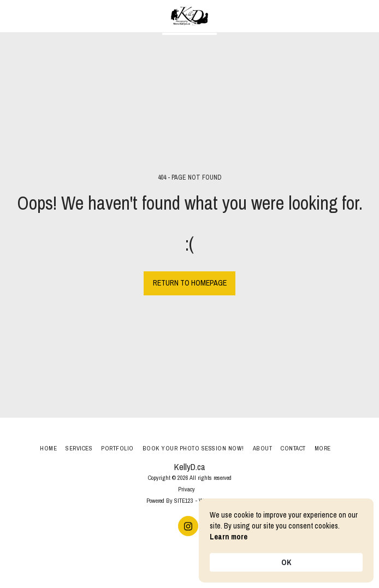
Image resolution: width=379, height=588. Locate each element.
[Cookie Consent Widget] (286, 541)
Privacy (186, 489)
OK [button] (286, 562)
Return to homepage (190, 283)
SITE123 (184, 500)
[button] (12, 16)
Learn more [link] (229, 537)
